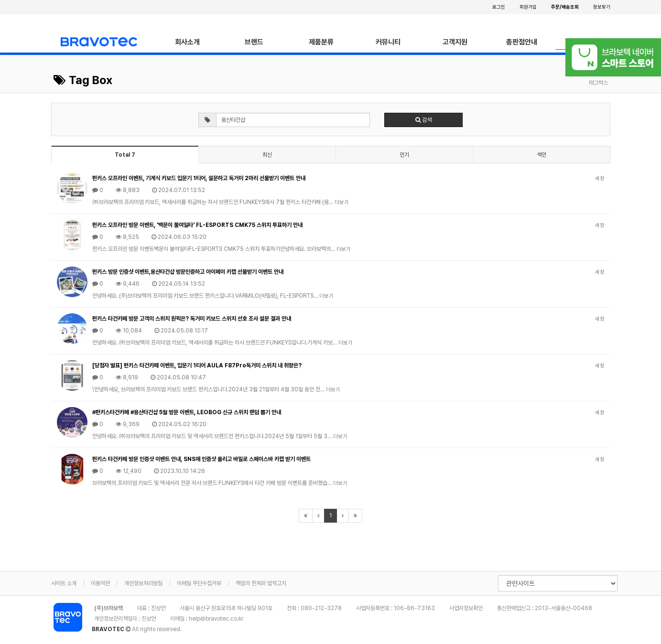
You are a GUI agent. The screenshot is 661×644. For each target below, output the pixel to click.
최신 (267, 155)
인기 (404, 155)
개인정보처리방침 (143, 583)
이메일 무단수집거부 (199, 583)
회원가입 (528, 7)
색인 (542, 155)
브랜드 (254, 42)
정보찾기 (602, 7)
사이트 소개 (64, 583)
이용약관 (100, 583)
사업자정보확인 (466, 608)
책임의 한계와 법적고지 (261, 583)
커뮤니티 (388, 42)
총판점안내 (522, 42)
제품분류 (321, 42)
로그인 (499, 7)
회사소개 (187, 42)
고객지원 (455, 42)
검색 (423, 120)
